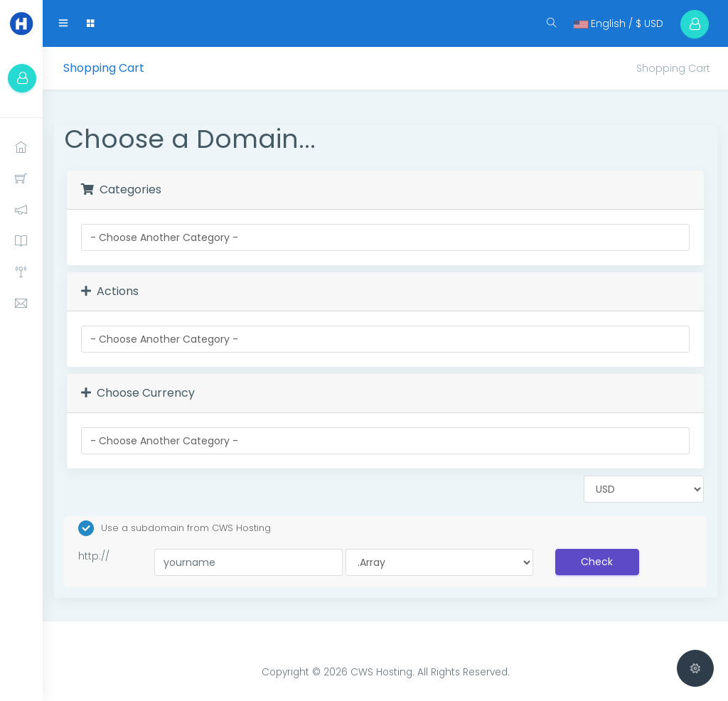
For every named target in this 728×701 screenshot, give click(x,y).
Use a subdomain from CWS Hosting (175, 528)
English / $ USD (619, 23)
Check (597, 562)
